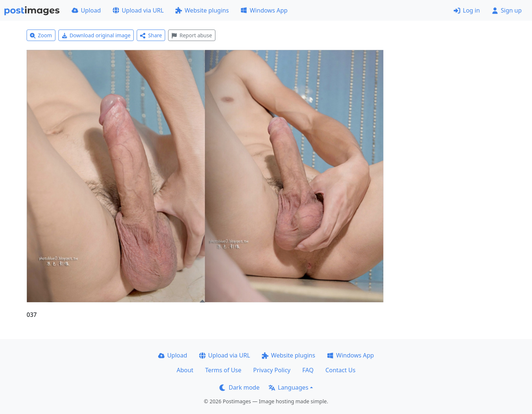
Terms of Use (223, 370)
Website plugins (202, 10)
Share (151, 35)
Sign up (507, 10)
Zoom (41, 35)
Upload (86, 10)
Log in (467, 10)
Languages (288, 387)
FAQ (308, 370)
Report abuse (192, 35)
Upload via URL (138, 10)
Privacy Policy (272, 370)
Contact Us (340, 370)
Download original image (96, 35)
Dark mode (239, 387)
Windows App (264, 10)
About (185, 370)
